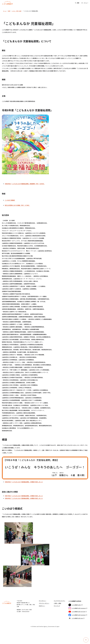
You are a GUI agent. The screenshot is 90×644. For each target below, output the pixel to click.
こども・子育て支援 (16, 11)
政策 (9, 11)
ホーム (5, 11)
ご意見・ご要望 (57, 603)
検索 (77, 3)
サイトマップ (57, 606)
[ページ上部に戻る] (86, 640)
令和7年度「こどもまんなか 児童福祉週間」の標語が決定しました (24, 496)
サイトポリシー (43, 601)
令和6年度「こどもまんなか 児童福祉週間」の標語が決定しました (24, 498)
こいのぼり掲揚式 (10, 200)
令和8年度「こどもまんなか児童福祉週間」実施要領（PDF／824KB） (25, 184)
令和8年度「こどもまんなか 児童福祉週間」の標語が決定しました (24, 482)
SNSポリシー (42, 606)
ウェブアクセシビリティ (59, 601)
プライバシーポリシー (44, 603)
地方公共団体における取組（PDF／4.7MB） (17, 205)
